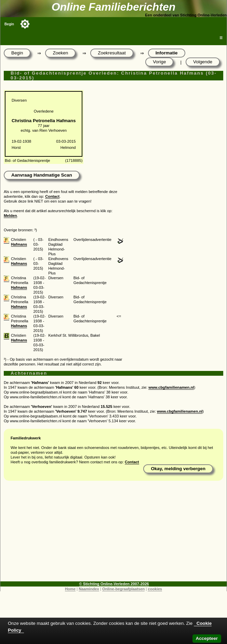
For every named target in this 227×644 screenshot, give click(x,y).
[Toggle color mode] (25, 24)
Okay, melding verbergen (178, 469)
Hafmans (19, 244)
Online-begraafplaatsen (123, 589)
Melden (10, 216)
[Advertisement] (113, 533)
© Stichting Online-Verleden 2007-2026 (114, 584)
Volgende (203, 62)
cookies (155, 589)
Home (70, 589)
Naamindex (89, 589)
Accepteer (207, 638)
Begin (9, 24)
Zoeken (60, 53)
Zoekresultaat (112, 53)
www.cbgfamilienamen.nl (171, 387)
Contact (52, 196)
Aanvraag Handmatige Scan (42, 175)
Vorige (159, 62)
